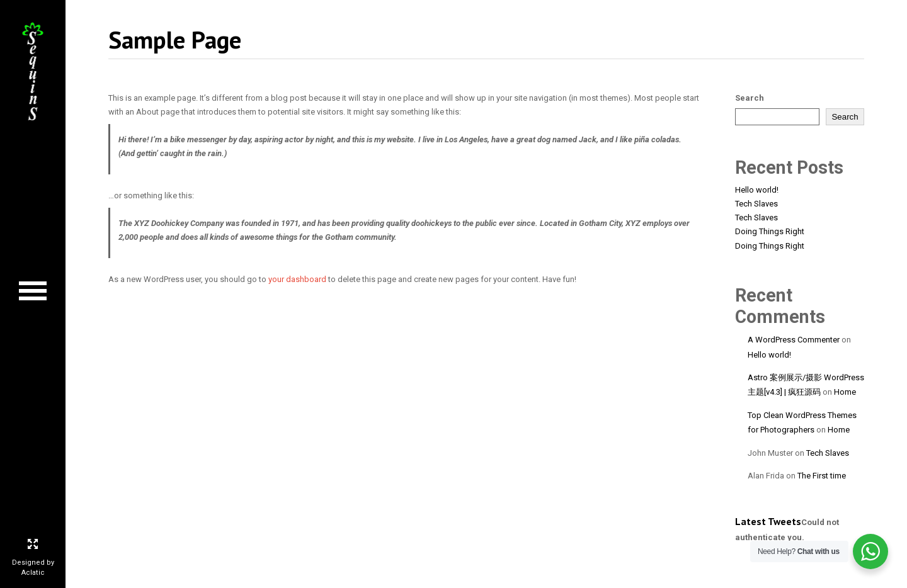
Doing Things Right (770, 231)
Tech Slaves (756, 204)
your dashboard (297, 279)
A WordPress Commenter (794, 340)
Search (750, 98)
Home (845, 392)
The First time (822, 476)
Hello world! (757, 190)
